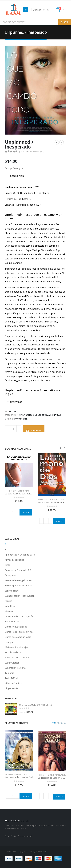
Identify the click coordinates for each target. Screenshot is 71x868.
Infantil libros (12, 606)
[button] (54, 723)
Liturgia (9, 642)
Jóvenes (9, 611)
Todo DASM (11, 678)
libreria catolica (13, 622)
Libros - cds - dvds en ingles (19, 632)
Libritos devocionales (16, 627)
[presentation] (60, 448)
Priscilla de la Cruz (14, 652)
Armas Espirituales (14, 560)
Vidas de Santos (13, 683)
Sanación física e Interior (18, 658)
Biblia (8, 565)
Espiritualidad (26, 415)
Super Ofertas (12, 663)
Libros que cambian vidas (48, 415)
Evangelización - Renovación (20, 596)
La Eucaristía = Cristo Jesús (19, 616)
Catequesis (11, 575)
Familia (63, 500)
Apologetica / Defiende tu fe (49, 500)
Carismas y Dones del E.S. (18, 570)
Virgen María (11, 688)
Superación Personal (15, 668)
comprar (35, 430)
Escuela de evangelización (18, 580)
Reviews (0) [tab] (16, 402)
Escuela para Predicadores (18, 585)
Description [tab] (17, 176)
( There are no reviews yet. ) (32, 152)
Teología (9, 673)
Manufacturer (20, 419)
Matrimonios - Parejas (16, 647)
